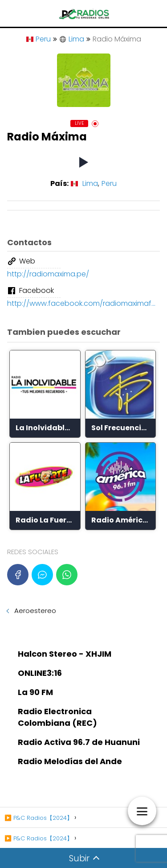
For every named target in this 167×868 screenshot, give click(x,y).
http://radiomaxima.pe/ (48, 274)
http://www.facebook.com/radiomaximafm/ (83, 303)
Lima (72, 39)
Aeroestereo (35, 611)
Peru (39, 39)
